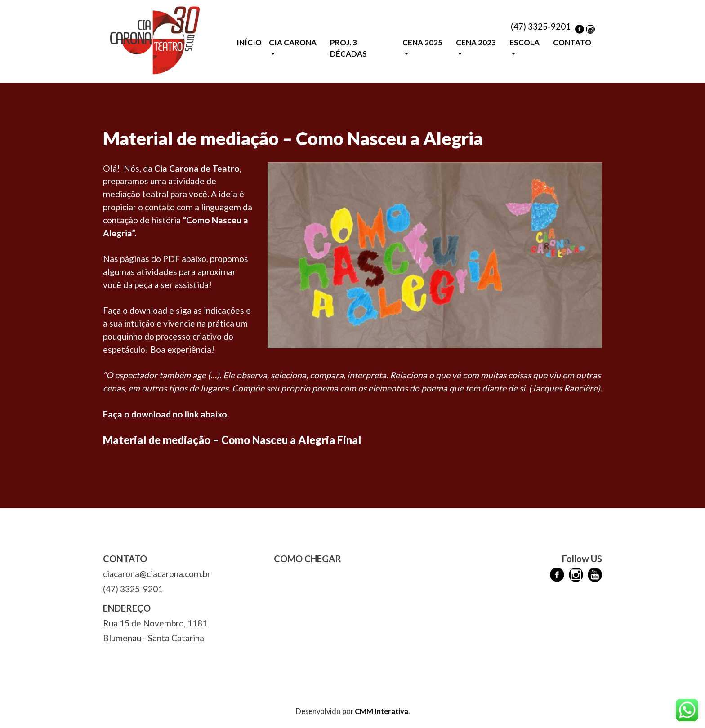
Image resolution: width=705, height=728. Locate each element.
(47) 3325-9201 (541, 26)
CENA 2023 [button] (476, 42)
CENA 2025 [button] (422, 42)
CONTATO (572, 42)
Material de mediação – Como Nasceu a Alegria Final (232, 440)
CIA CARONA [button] (293, 42)
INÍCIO (249, 42)
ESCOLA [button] (524, 42)
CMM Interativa (382, 711)
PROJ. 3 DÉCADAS (348, 48)
